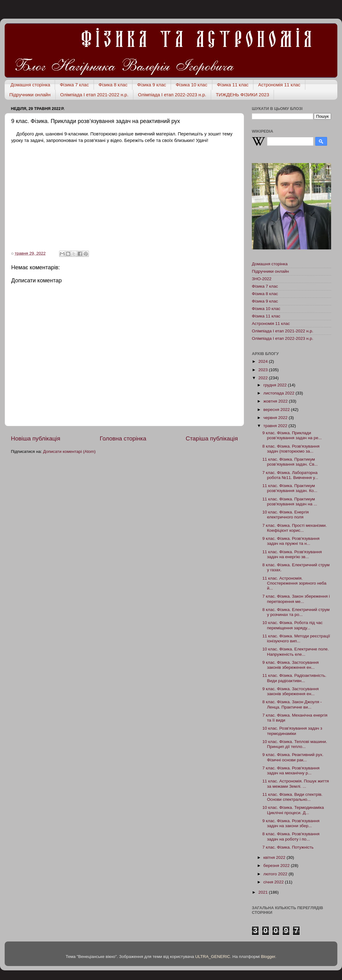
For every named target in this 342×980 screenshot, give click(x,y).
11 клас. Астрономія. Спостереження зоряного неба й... (294, 583)
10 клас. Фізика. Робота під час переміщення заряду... (293, 625)
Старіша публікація (212, 438)
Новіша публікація (36, 438)
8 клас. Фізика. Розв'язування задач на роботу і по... (291, 836)
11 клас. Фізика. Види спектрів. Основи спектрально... (293, 797)
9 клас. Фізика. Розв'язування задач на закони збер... (291, 823)
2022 (264, 378)
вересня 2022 (277, 410)
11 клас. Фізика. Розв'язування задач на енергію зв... (292, 554)
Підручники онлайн (30, 95)
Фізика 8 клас (113, 85)
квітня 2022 (275, 857)
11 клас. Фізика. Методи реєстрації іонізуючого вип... (296, 638)
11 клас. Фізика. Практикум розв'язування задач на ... (290, 501)
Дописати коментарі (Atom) (69, 451)
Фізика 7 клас (74, 85)
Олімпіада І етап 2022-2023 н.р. (172, 95)
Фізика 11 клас (233, 85)
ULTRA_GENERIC (213, 957)
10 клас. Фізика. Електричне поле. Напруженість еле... (296, 652)
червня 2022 (276, 418)
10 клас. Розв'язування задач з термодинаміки (292, 731)
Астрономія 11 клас (279, 85)
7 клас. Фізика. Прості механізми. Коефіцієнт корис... (295, 528)
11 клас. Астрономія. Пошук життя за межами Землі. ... (296, 784)
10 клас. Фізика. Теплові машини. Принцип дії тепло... (295, 744)
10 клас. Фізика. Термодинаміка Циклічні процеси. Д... (293, 810)
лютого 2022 (276, 874)
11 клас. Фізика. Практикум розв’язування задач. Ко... (290, 488)
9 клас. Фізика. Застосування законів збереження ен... (291, 665)
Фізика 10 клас (192, 85)
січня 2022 (274, 882)
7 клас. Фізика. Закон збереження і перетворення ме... (296, 599)
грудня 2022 (276, 385)
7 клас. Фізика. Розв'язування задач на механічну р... (291, 770)
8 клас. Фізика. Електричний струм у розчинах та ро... (296, 612)
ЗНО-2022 (262, 279)
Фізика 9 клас (152, 85)
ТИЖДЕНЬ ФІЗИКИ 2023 (242, 95)
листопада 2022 (279, 393)
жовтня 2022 (276, 401)
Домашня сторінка (30, 85)
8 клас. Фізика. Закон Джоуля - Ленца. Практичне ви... (292, 704)
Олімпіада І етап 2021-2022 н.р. (94, 95)
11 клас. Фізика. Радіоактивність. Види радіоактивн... (294, 678)
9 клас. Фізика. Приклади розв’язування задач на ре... (292, 435)
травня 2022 (276, 426)
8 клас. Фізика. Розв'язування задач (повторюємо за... (291, 449)
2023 (264, 370)
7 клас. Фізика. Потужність (288, 847)
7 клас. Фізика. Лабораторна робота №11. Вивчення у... (290, 475)
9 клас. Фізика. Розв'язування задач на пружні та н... (291, 541)
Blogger (268, 957)
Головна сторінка (123, 438)
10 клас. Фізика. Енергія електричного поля (286, 515)
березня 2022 (277, 866)
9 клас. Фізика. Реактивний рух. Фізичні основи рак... (293, 757)
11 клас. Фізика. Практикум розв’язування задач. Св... (290, 462)
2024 (264, 361)
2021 (264, 892)
